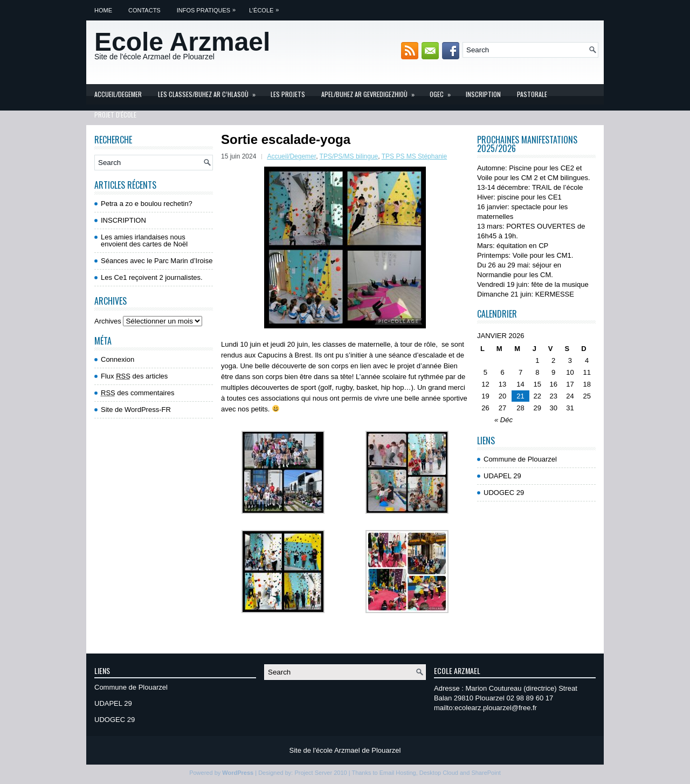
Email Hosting (398, 773)
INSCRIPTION (483, 94)
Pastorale (532, 94)
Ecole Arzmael (182, 42)
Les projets (288, 94)
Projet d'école (115, 115)
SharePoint (486, 773)
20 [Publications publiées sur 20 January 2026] (502, 396)
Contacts (144, 10)
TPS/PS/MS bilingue (349, 156)
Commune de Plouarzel (520, 459)
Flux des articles (134, 376)
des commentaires (138, 393)
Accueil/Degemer (118, 94)
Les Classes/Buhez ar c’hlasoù (210, 91)
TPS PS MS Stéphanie (414, 156)
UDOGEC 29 (504, 493)
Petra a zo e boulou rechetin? (147, 204)
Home (103, 10)
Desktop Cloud (439, 773)
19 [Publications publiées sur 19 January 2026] (485, 396)
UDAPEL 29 (502, 476)
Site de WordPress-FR (136, 410)
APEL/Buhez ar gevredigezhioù (371, 91)
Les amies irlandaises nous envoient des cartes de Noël (144, 240)
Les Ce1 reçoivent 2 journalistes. (152, 277)
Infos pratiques (209, 7)
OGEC (444, 91)
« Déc (503, 420)
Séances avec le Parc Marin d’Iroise (157, 261)
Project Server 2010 (320, 773)
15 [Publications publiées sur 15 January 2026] (537, 384)
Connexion (118, 359)
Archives (108, 321)
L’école (267, 7)
